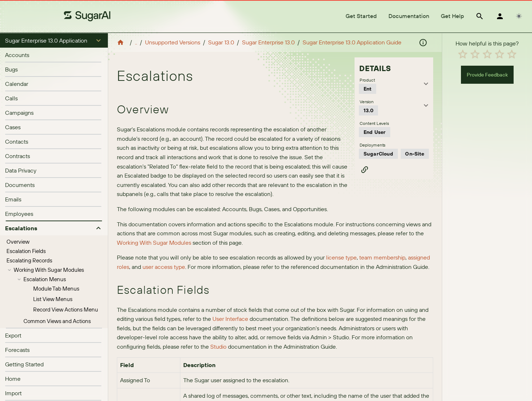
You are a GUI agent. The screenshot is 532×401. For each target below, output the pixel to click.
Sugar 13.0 (221, 42)
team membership (382, 257)
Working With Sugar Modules (49, 270)
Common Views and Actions (57, 321)
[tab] (361, 16)
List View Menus (53, 299)
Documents (20, 185)
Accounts (17, 55)
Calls (11, 98)
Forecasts (17, 350)
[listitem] (54, 55)
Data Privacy (21, 170)
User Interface (230, 319)
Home (13, 379)
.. (136, 42)
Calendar (17, 84)
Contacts (17, 141)
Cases (13, 127)
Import (13, 393)
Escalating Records (29, 260)
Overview (18, 242)
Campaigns (19, 113)
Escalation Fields (26, 251)
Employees (19, 214)
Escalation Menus (45, 279)
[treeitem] (54, 242)
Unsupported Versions (173, 42)
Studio (218, 346)
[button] (54, 40)
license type (341, 257)
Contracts (17, 156)
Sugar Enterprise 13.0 (268, 42)
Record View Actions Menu (66, 310)
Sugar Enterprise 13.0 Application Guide (352, 42)
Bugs (11, 69)
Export (13, 335)
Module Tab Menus (56, 289)
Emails (13, 199)
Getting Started (24, 364)
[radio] (463, 54)
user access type (164, 267)
